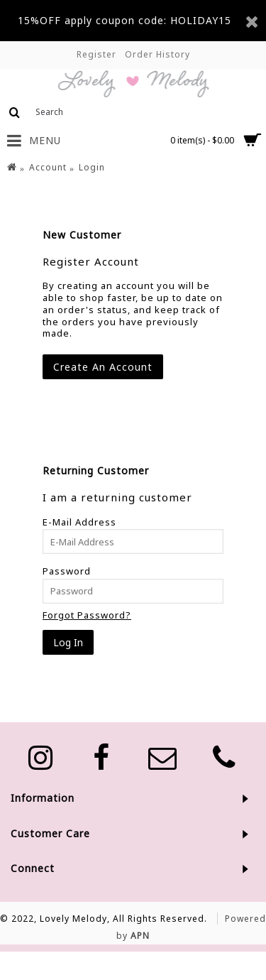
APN (140, 936)
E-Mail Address (79, 522)
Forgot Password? (87, 615)
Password (67, 571)
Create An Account (103, 367)
